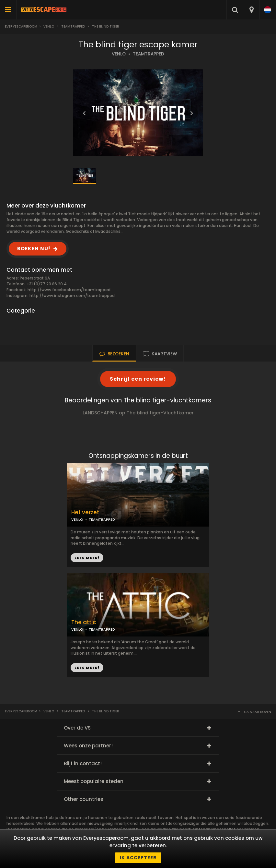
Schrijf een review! (138, 379)
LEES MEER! (87, 558)
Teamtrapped (73, 26)
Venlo (49, 26)
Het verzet (85, 512)
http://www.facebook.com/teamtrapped (69, 290)
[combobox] (251, 10)
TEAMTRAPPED (149, 54)
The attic (84, 622)
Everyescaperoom (21, 26)
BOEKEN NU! (34, 249)
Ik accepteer (138, 858)
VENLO (119, 54)
